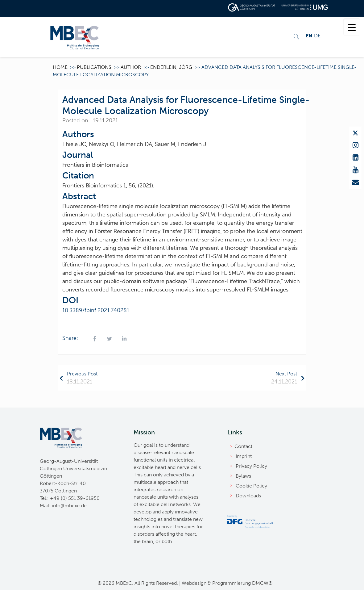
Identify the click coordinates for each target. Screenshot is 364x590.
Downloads (248, 496)
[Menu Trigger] (352, 27)
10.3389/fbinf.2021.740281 (96, 310)
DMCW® (262, 583)
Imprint (244, 456)
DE (317, 36)
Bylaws (243, 476)
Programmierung (232, 583)
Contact (243, 446)
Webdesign (194, 583)
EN (309, 36)
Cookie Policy (251, 486)
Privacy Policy (251, 466)
